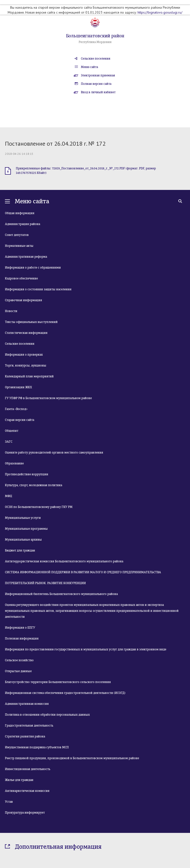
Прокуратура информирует (25, 813)
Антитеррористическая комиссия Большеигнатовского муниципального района (64, 561)
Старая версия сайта (20, 420)
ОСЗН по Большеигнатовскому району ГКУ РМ (39, 507)
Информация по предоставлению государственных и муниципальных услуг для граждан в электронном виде (86, 649)
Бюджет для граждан (20, 550)
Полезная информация (22, 639)
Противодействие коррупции (27, 474)
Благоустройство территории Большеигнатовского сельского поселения (58, 682)
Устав (9, 802)
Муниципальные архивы (23, 540)
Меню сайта (89, 67)
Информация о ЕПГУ (20, 628)
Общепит (12, 431)
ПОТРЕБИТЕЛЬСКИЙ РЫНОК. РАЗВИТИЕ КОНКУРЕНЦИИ (45, 583)
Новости (11, 311)
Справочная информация (24, 300)
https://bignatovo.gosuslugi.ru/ (160, 12)
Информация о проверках (24, 355)
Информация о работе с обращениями (33, 268)
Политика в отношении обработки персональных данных (47, 715)
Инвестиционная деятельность (28, 769)
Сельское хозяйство (19, 660)
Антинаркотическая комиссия (27, 791)
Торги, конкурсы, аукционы (26, 365)
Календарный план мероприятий (29, 376)
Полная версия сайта (96, 84)
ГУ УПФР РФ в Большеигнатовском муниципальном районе (48, 398)
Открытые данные (18, 671)
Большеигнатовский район (95, 36)
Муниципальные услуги (23, 518)
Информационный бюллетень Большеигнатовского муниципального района (61, 594)
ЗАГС (9, 442)
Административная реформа (26, 257)
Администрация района (23, 224)
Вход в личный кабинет (98, 92)
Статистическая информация (26, 333)
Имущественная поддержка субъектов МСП (37, 747)
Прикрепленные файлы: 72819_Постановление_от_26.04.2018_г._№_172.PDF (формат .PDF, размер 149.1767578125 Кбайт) (86, 171)
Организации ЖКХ (18, 387)
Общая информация (20, 213)
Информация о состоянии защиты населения (38, 289)
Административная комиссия (27, 704)
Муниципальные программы (26, 529)
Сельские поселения (96, 59)
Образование (14, 463)
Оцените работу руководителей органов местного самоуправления (54, 453)
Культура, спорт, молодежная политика (34, 485)
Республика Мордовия (95, 42)
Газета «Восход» (16, 409)
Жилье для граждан (19, 780)
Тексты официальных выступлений (31, 322)
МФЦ (9, 496)
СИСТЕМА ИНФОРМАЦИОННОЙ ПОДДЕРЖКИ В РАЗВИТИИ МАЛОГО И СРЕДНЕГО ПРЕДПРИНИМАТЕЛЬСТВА (83, 572)
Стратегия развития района (25, 736)
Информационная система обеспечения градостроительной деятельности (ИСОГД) (65, 693)
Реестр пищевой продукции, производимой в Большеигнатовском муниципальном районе (72, 758)
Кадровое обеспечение (21, 278)
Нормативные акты (19, 246)
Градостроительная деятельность (29, 726)
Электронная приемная (98, 75)
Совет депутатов (17, 235)
